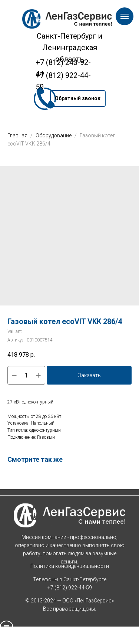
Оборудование (54, 135)
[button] (78, 99)
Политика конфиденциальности (70, 566)
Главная (17, 135)
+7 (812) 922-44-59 (70, 588)
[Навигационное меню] (125, 16)
